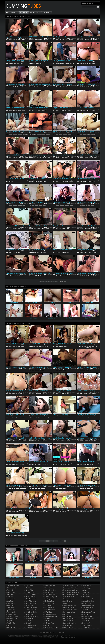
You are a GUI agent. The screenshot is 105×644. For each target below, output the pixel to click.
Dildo (81, 134)
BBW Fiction (49, 605)
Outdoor (22, 63)
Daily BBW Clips (50, 614)
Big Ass (40, 110)
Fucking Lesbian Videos (71, 588)
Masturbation (82, 370)
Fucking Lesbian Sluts (71, 586)
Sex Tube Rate (31, 601)
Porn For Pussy (87, 625)
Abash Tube (11, 623)
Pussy (36, 110)
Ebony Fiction (30, 627)
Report (8, 35)
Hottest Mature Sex (70, 619)
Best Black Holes (31, 612)
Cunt (68, 512)
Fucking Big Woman (51, 627)
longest (56, 281)
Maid (47, 512)
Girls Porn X (86, 623)
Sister (10, 252)
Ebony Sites (48, 592)
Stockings (72, 63)
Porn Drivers (11, 608)
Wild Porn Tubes (12, 616)
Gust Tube (29, 588)
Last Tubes (11, 601)
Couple (24, 110)
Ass (33, 110)
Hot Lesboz (67, 616)
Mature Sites (86, 603)
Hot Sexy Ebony (50, 595)
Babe (36, 181)
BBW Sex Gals (49, 608)
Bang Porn (10, 595)
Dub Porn (10, 597)
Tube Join (10, 590)
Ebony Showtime (50, 590)
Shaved (69, 110)
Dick (47, 393)
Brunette (15, 40)
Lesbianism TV (68, 621)
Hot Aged (66, 614)
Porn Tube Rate (31, 595)
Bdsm (60, 464)
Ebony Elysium (31, 625)
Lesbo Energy (68, 627)
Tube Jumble (11, 612)
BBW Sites (48, 612)
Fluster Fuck (11, 599)
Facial (34, 346)
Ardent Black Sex (32, 610)
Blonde (15, 87)
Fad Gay (47, 625)
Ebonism (29, 621)
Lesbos (84, 590)
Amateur (10, 87)
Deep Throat (82, 205)
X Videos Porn (87, 627)
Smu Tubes (30, 605)
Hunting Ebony (49, 599)
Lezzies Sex (86, 595)
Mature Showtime (88, 601)
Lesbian (66, 158)
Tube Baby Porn (31, 608)
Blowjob (10, 40)
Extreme (68, 87)
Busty (61, 87)
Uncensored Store (13, 586)
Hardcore (46, 40)
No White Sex (49, 603)
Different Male (49, 623)
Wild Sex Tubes (12, 619)
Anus (64, 488)
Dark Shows (30, 619)
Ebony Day (29, 623)
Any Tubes (29, 586)
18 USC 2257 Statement (45, 633)
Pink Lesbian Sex (88, 605)
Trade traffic (62, 633)
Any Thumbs (11, 627)
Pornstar (37, 63)
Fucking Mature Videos (71, 592)
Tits (64, 87)
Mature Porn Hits (88, 599)
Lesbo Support (87, 588)
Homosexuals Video (70, 610)
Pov (66, 110)
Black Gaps (30, 614)
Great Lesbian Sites (70, 605)
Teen (24, 205)
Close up (19, 40)
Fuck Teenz (67, 599)
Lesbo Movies (87, 586)
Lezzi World (86, 597)
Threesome (14, 252)
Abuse (55, 633)
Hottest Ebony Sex (51, 597)
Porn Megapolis (87, 608)
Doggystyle (96, 87)
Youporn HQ (11, 621)
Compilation (15, 158)
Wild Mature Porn (88, 619)
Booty (69, 252)
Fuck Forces (11, 605)
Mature (15, 63)
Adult (9, 625)
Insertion (85, 134)
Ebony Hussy (49, 588)
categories (42, 281)
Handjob (24, 40)
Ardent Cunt (11, 592)
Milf (18, 63)
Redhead (15, 134)
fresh (51, 281)
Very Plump (86, 614)
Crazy (36, 488)
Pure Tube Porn (31, 597)
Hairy (19, 346)
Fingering (90, 40)
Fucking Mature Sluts (70, 590)
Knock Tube (30, 592)
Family (19, 252)
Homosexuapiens (69, 612)
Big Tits (89, 134)
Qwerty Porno (12, 610)
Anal (33, 40)
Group (37, 346)
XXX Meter (86, 621)
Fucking (41, 63)
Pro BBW (85, 610)
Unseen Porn (11, 614)
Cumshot (70, 134)
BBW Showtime (50, 610)
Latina (10, 229)
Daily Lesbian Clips (51, 616)
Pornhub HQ (11, 603)
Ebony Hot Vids (50, 586)
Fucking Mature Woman (71, 595)
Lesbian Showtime (69, 623)
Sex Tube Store (31, 603)
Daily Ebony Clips (32, 616)
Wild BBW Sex (87, 616)
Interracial (24, 87)
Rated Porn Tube (31, 599)
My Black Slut (49, 601)
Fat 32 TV (48, 619)
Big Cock (41, 252)
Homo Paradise (68, 608)
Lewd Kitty (86, 592)
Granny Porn (68, 603)
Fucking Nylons (68, 597)
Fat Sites (47, 621)
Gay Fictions (67, 601)
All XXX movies (12, 588)
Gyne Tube (29, 590)
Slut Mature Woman (89, 612)
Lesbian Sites (68, 625)
